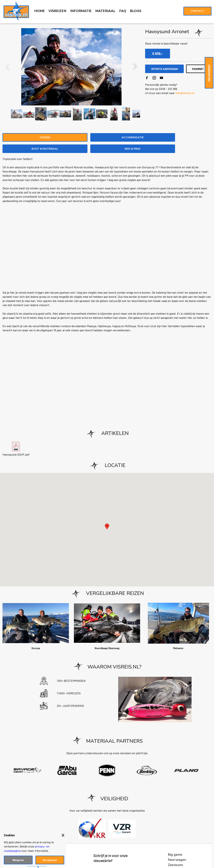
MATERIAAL (105, 11)
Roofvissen (176, 859)
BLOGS (136, 11)
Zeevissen (175, 854)
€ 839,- (158, 54)
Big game (175, 843)
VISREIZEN (57, 11)
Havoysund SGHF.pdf (16, 438)
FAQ (123, 11)
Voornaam (99, 860)
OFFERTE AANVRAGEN (166, 69)
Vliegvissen (177, 864)
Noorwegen (177, 849)
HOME (40, 11)
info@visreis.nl (185, 104)
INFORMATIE (81, 11)
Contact (197, 11)
